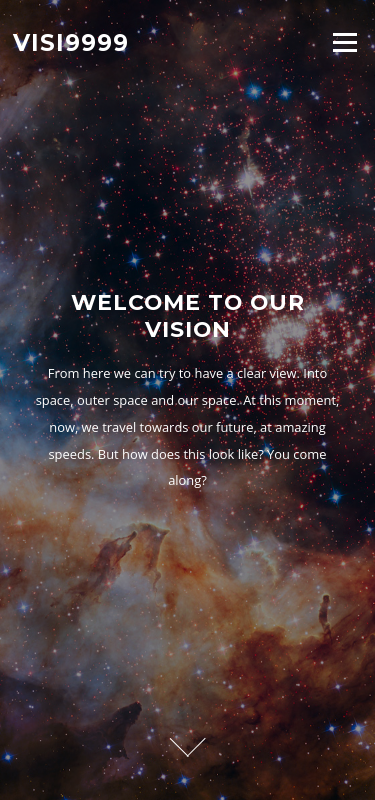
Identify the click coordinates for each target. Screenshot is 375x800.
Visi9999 (71, 42)
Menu (344, 42)
